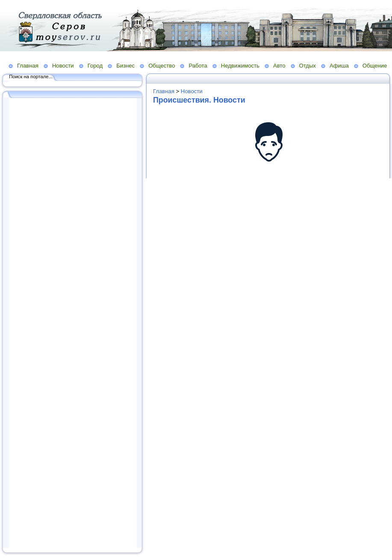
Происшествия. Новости (199, 100)
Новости (63, 66)
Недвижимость (240, 66)
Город (95, 66)
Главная (28, 66)
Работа (198, 66)
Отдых (308, 66)
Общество (162, 66)
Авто (279, 66)
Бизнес (125, 66)
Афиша (339, 66)
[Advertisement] (73, 324)
